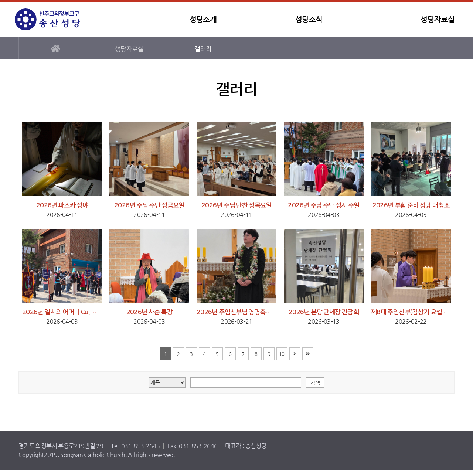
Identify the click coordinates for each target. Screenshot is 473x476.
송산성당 (61, 19)
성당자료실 (438, 19)
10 (282, 354)
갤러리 (203, 49)
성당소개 (203, 19)
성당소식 (309, 19)
